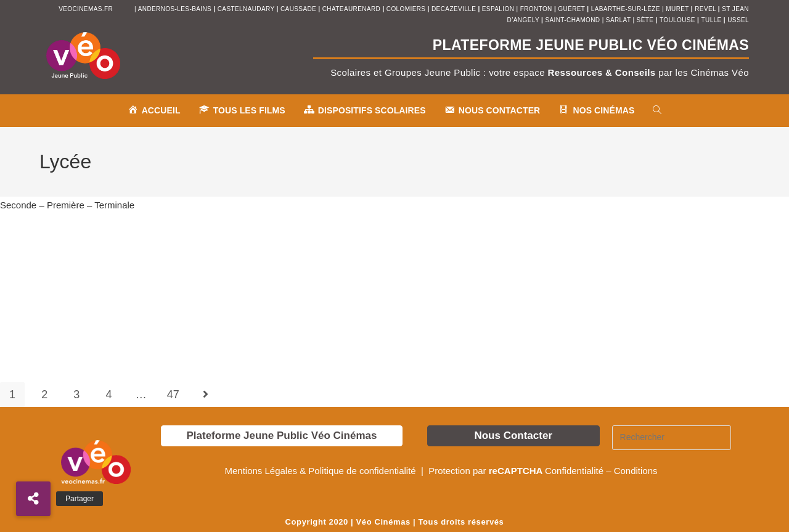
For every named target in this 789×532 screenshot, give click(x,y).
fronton (536, 9)
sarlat (618, 20)
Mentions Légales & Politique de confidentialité (321, 471)
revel (705, 9)
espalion (498, 9)
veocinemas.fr (86, 9)
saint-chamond (572, 20)
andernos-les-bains (175, 9)
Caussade (298, 9)
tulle (713, 20)
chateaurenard (353, 9)
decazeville (455, 9)
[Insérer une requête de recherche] (672, 438)
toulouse (678, 20)
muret (678, 9)
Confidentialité (574, 471)
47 (173, 395)
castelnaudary (247, 9)
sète (646, 20)
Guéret (571, 9)
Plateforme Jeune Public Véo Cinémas (281, 436)
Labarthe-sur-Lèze (626, 9)
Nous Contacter (513, 436)
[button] (33, 499)
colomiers (406, 9)
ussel (738, 20)
